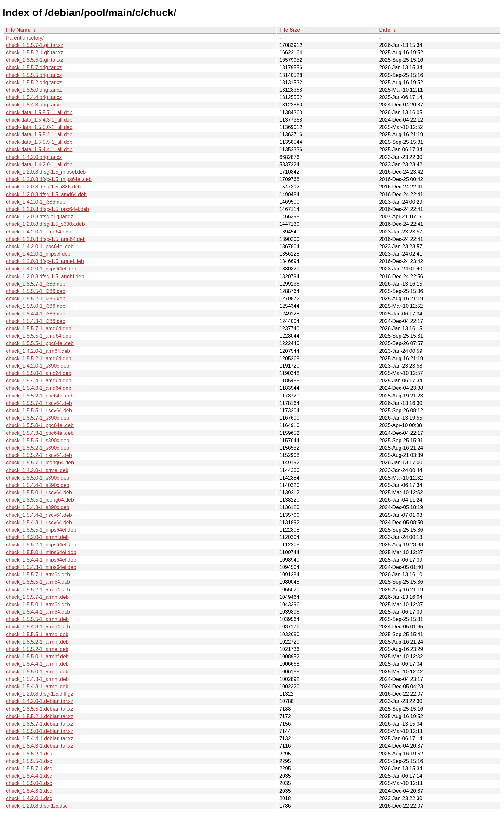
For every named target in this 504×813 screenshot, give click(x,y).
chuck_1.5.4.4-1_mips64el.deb (41, 560)
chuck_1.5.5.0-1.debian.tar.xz (40, 731)
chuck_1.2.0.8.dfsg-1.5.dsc (37, 806)
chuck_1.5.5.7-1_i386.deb (36, 284)
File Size (290, 30)
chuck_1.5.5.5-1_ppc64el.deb (40, 343)
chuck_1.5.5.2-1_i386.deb (36, 299)
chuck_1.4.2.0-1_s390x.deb (38, 366)
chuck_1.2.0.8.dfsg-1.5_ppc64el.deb (48, 209)
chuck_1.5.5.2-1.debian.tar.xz (40, 716)
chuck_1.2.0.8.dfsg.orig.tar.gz (40, 217)
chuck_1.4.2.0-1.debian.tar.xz (40, 701)
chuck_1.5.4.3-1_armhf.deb (37, 679)
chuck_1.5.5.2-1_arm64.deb (38, 590)
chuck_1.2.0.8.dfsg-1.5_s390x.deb (45, 224)
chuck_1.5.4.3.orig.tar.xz (34, 105)
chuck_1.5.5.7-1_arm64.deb (38, 575)
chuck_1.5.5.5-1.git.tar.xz (35, 60)
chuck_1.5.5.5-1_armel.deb (37, 634)
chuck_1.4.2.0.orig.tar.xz (34, 157)
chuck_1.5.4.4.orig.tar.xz (34, 97)
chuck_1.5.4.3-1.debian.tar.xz (40, 746)
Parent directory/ (25, 38)
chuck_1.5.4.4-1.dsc (29, 776)
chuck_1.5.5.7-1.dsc (29, 768)
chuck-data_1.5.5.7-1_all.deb (39, 112)
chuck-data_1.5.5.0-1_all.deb (39, 127)
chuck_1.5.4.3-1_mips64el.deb (41, 567)
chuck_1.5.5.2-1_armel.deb (37, 649)
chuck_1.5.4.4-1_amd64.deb (39, 381)
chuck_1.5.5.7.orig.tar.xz (34, 67)
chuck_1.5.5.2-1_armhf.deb (37, 642)
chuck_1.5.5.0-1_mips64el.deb (41, 552)
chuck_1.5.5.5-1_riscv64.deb (39, 411)
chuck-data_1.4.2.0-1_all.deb (39, 164)
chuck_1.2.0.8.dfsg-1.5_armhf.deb (45, 276)
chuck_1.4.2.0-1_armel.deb (37, 470)
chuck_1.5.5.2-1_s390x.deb (38, 448)
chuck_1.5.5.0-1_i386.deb (36, 306)
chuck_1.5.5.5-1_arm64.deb (38, 582)
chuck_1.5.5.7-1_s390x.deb (38, 418)
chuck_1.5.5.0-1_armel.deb (37, 672)
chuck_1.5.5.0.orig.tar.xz (34, 90)
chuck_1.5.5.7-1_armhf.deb (37, 597)
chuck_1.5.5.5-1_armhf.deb (37, 619)
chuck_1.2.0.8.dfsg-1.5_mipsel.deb (46, 172)
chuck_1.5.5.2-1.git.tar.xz (35, 53)
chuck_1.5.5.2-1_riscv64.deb (39, 455)
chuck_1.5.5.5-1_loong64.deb (40, 500)
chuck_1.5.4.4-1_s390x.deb (38, 485)
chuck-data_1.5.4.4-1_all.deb (39, 149)
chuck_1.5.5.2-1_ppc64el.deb (40, 396)
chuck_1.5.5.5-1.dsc (29, 761)
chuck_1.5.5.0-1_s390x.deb (38, 478)
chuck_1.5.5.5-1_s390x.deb (38, 440)
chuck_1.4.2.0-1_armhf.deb (37, 537)
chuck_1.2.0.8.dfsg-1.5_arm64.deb (46, 239)
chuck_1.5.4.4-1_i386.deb (36, 314)
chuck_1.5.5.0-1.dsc (29, 783)
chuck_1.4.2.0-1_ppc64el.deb (40, 247)
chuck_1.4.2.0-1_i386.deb (36, 202)
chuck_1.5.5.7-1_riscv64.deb (39, 403)
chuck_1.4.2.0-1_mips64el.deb (41, 269)
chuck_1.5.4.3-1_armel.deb (37, 686)
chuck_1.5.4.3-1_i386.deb (36, 321)
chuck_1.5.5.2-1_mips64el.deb (41, 545)
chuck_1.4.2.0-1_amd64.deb (39, 232)
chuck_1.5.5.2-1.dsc (29, 754)
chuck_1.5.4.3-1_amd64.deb (39, 388)
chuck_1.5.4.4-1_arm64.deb (38, 612)
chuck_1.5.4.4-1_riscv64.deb (39, 515)
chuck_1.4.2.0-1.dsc (29, 798)
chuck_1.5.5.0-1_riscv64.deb (39, 493)
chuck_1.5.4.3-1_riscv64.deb (39, 522)
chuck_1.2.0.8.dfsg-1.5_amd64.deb (46, 194)
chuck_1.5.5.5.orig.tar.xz (34, 75)
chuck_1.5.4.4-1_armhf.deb (37, 664)
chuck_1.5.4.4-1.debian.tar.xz (40, 739)
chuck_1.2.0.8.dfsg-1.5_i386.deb (43, 187)
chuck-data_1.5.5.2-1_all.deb (39, 135)
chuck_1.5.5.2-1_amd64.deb (39, 358)
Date (385, 30)
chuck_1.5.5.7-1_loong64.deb (40, 463)
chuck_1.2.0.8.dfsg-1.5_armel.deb (45, 261)
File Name (18, 30)
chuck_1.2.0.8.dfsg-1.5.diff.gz (40, 694)
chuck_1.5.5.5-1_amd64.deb (39, 336)
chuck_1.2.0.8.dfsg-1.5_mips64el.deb (49, 179)
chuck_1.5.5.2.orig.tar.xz (34, 82)
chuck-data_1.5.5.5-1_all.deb (39, 142)
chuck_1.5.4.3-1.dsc (29, 791)
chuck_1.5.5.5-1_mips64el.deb (41, 530)
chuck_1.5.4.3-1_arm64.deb (38, 627)
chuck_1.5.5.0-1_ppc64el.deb (40, 425)
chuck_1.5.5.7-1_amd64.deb (39, 329)
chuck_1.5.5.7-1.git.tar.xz (35, 45)
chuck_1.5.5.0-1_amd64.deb (39, 373)
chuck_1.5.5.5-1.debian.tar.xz (40, 709)
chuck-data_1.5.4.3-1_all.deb (39, 120)
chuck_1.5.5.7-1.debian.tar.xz (40, 724)
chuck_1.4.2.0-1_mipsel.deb (38, 254)
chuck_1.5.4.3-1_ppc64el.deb (40, 433)
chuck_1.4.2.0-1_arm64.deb (38, 351)
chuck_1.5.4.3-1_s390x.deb (38, 507)
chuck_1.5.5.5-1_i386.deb (36, 291)
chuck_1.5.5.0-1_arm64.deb (38, 604)
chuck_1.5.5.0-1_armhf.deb (37, 657)
